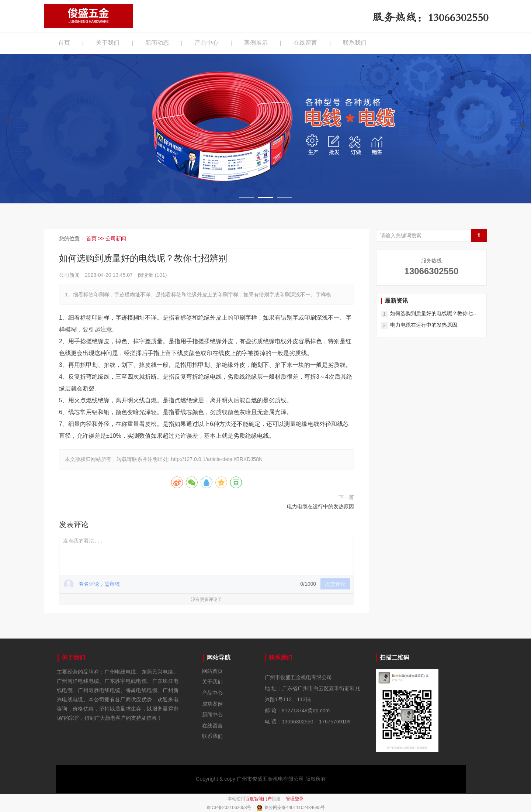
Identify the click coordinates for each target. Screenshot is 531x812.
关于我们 (108, 43)
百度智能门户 (258, 799)
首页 (64, 43)
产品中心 (206, 43)
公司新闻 (116, 238)
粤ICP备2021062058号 (229, 808)
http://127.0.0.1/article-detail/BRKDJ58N (217, 459)
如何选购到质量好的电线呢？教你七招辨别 (434, 314)
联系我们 (355, 43)
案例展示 (256, 43)
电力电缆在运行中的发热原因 (320, 506)
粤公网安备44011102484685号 (294, 808)
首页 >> (96, 238)
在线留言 (305, 43)
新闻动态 (157, 43)
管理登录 (295, 799)
